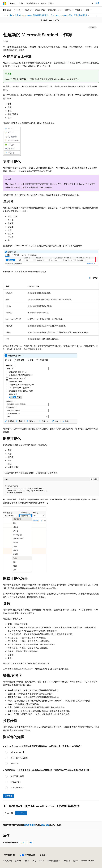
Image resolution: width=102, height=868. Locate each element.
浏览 (11, 15)
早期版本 (18, 861)
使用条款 (67, 861)
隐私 (41, 861)
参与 (34, 861)
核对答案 (8, 796)
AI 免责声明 (7, 861)
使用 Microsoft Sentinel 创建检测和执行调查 (32, 15)
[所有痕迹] (5, 15)
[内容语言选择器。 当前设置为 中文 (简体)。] (10, 855)
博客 (26, 861)
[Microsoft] (4, 3)
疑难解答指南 (30, 825)
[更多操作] (97, 15)
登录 (97, 3)
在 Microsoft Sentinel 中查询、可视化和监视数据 (69, 15)
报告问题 (45, 825)
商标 (75, 861)
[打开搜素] (92, 3)
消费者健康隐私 (53, 861)
